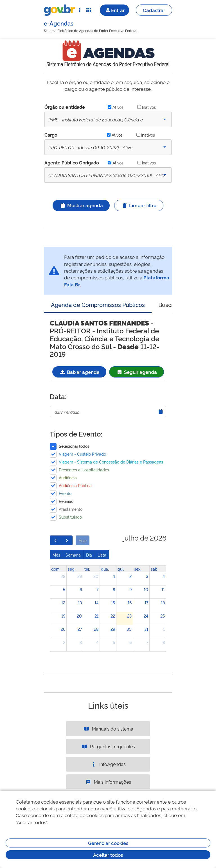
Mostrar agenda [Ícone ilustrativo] (81, 205)
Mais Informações (108, 782)
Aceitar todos (108, 855)
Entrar (114, 10)
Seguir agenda (137, 372)
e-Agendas (59, 23)
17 (146, 603)
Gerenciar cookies (108, 843)
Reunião (66, 501)
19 (63, 616)
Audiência (68, 477)
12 (63, 603)
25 (163, 616)
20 (79, 616)
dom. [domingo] (56, 569)
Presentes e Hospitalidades (84, 470)
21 (96, 616)
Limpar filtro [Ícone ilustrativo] (139, 205)
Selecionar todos (74, 446)
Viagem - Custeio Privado (82, 454)
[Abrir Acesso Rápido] (80, 10)
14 (96, 603)
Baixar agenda (79, 372)
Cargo (51, 135)
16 (130, 603)
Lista (102, 555)
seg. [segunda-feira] (72, 569)
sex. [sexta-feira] (138, 569)
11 (163, 589)
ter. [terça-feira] (87, 569)
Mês (56, 555)
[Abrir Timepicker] (161, 412)
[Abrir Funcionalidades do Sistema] (89, 10)
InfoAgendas (108, 764)
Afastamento (71, 509)
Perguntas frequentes (108, 746)
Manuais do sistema (108, 729)
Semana (73, 555)
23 (129, 616)
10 (146, 589)
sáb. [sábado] (155, 569)
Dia (89, 555)
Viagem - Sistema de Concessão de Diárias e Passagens (111, 462)
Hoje (83, 540)
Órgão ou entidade (65, 107)
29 (80, 576)
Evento (65, 493)
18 (163, 603)
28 (63, 576)
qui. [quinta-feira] (121, 569)
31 (146, 629)
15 (113, 603)
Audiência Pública (75, 485)
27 (80, 629)
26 (63, 629)
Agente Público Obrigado (72, 162)
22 (113, 616)
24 (146, 616)
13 (80, 603)
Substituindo (70, 517)
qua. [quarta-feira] (105, 569)
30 (96, 576)
